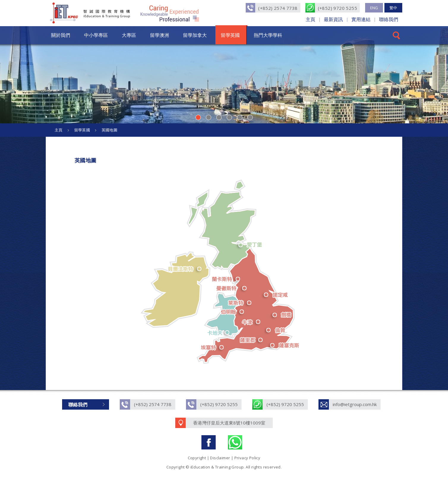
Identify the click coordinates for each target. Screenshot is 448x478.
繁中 (393, 8)
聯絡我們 (389, 19)
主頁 (310, 19)
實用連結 (361, 19)
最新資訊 (333, 19)
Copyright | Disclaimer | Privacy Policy (224, 458)
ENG (374, 8)
